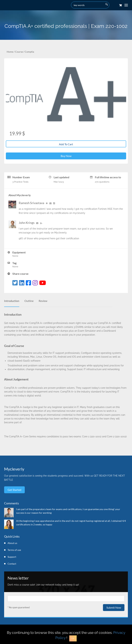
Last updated (61, 177)
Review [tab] (43, 301)
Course (19, 52)
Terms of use (14, 550)
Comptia (29, 52)
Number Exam (21, 177)
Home (10, 52)
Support (12, 557)
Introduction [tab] (12, 301)
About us (12, 543)
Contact (12, 564)
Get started (14, 490)
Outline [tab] (29, 301)
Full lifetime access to (108, 177)
